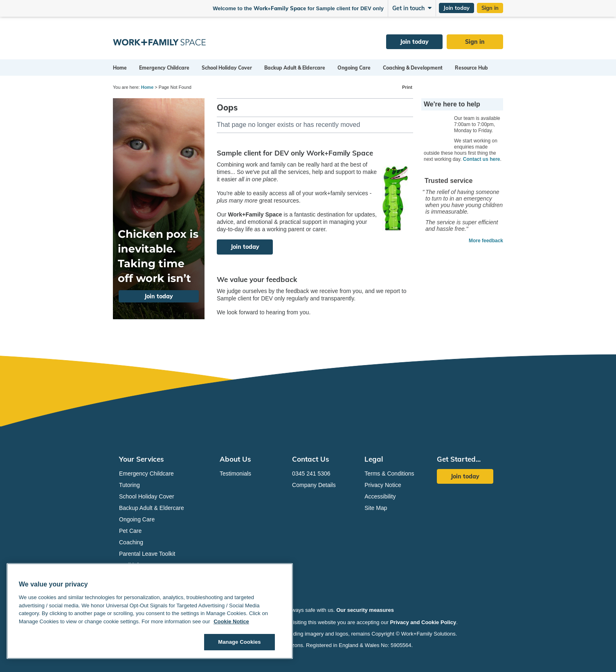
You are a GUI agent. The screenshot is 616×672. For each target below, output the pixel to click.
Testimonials (235, 474)
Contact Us (311, 459)
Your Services (142, 459)
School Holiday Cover (227, 68)
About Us (235, 459)
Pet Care (130, 531)
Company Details (314, 485)
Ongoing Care (354, 68)
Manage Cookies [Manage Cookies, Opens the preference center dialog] (239, 642)
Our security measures (365, 610)
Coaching (131, 542)
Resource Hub (471, 68)
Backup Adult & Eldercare (295, 68)
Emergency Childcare (164, 68)
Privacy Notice (383, 485)
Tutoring (129, 485)
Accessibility (380, 496)
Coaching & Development (413, 68)
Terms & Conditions (389, 474)
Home (120, 68)
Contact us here (482, 159)
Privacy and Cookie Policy (423, 622)
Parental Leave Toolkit (147, 554)
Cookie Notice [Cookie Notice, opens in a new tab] (231, 621)
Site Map (376, 508)
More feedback (486, 241)
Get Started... (459, 459)
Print (407, 87)
